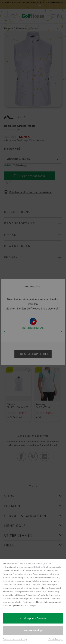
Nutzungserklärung (15, 606)
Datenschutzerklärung (47, 602)
